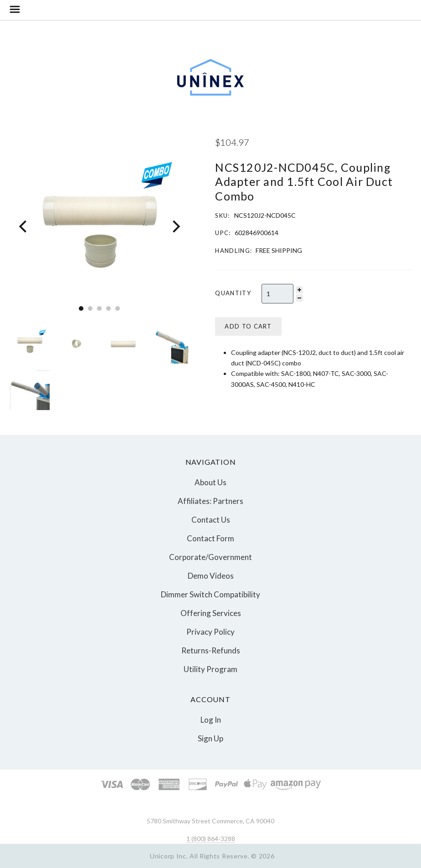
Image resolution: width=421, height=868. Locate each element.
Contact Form (210, 538)
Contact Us (211, 520)
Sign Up (210, 738)
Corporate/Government (210, 557)
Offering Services (211, 613)
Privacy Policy (210, 632)
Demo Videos (211, 576)
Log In (211, 720)
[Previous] (24, 227)
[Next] (175, 227)
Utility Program (210, 669)
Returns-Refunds (211, 650)
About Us (210, 482)
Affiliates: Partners (210, 501)
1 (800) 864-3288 (211, 839)
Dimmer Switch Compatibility (210, 594)
